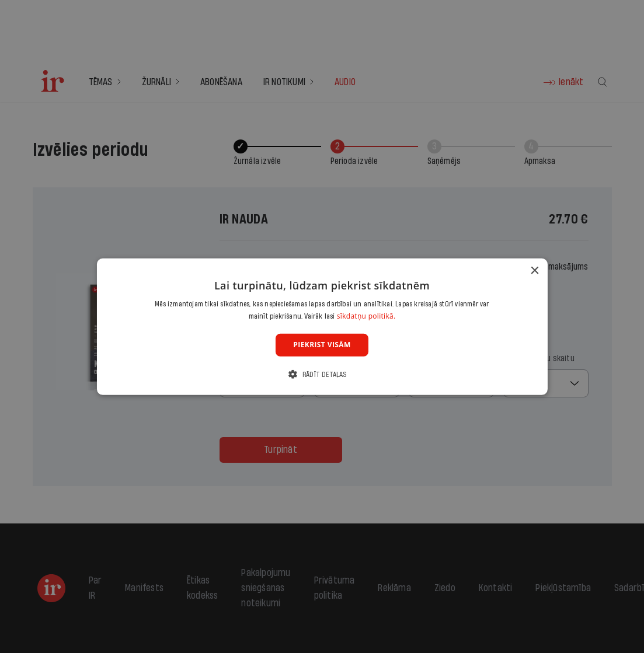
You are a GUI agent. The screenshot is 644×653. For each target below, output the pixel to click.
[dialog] (322, 326)
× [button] (535, 270)
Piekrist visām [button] (322, 345)
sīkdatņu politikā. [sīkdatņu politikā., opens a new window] (366, 316)
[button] (322, 374)
